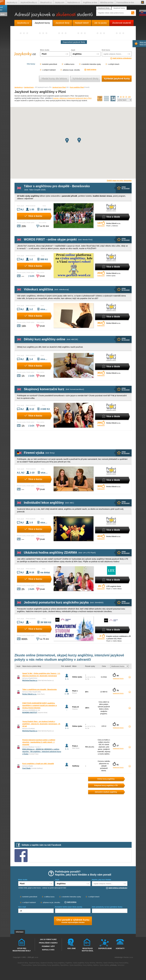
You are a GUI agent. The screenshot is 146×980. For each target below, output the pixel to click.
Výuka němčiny (108, 963)
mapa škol (100, 99)
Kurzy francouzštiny (121, 963)
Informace (20, 932)
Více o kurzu (35, 216)
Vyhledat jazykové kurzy (117, 79)
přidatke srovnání (126, 188)
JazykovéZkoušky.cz (29, 2)
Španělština (64, 965)
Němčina (99, 963)
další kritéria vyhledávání (122, 58)
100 (129, 97)
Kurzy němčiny (90, 963)
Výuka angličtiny (79, 963)
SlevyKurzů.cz (46, 2)
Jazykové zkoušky (47, 963)
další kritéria (92, 70)
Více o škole (113, 217)
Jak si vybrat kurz (48, 939)
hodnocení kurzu (118, 678)
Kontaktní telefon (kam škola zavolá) (69, 907)
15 (118, 97)
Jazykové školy (104, 8)
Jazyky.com (59, 2)
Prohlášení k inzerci (48, 943)
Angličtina (69, 963)
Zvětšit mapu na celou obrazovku (119, 181)
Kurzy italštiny (88, 965)
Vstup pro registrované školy (22, 950)
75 (126, 97)
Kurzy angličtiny (59, 963)
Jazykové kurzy (29, 87)
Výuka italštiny (104, 965)
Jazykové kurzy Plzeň (59, 87)
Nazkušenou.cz (74, 2)
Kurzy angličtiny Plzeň (77, 87)
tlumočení (121, 965)
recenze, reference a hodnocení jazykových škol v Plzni (72, 98)
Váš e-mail (22, 907)
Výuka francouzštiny (39, 965)
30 (121, 97)
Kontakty (120, 948)
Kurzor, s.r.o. (128, 957)
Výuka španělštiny (76, 965)
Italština (96, 965)
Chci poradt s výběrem (73, 921)
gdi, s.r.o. (35, 957)
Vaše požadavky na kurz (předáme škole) (107, 907)
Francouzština (27, 965)
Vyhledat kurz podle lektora (54, 79)
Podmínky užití (48, 946)
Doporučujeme (105, 948)
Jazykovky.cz (19, 87)
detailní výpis (107, 99)
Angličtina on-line (90, 2)
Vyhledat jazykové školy (85, 79)
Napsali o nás (48, 950)
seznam (113, 99)
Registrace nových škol (88, 950)
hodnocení (101, 226)
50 (123, 97)
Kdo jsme (72, 948)
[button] (67, 140)
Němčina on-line (107, 2)
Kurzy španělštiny (53, 965)
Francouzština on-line (125, 2)
